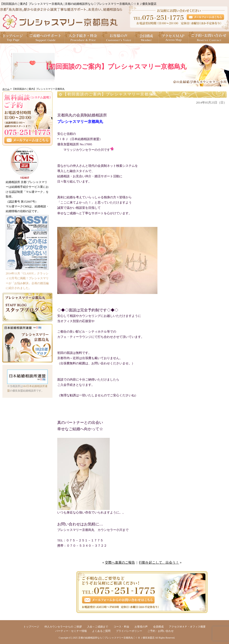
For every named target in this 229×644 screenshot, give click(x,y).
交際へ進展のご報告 (120, 563)
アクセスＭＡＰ (173, 37)
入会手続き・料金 (83, 37)
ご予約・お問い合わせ (209, 37)
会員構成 (146, 37)
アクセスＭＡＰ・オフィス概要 (187, 627)
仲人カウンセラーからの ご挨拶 (63, 627)
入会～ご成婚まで (98, 627)
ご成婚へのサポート (45, 37)
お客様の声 (118, 37)
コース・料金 (121, 627)
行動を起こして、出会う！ (159, 563)
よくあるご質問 (101, 631)
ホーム (6, 89)
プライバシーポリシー (129, 631)
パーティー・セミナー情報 (71, 631)
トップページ (13, 37)
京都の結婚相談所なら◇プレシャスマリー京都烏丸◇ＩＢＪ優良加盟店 (116, 638)
